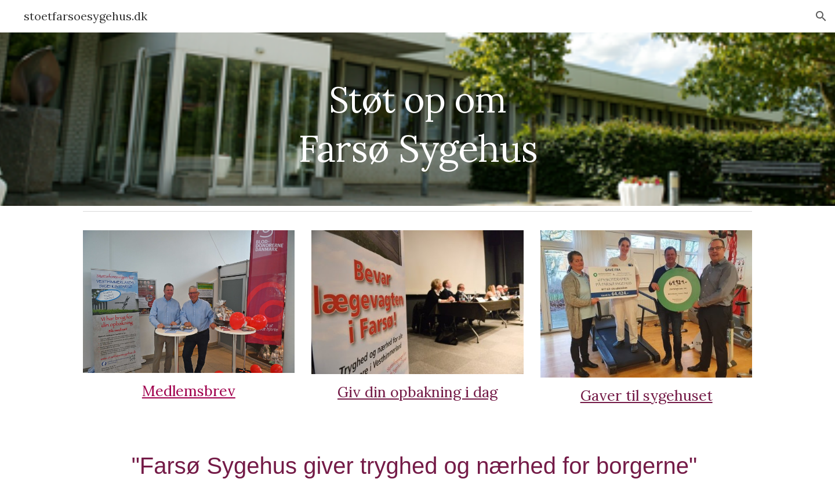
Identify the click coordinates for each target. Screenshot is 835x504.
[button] (821, 16)
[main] (418, 119)
